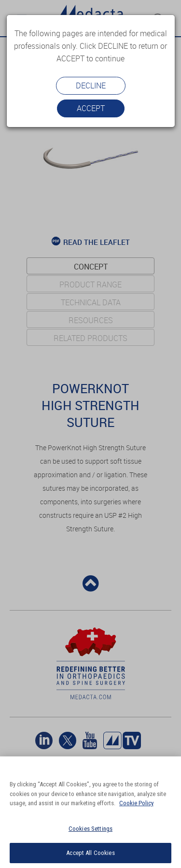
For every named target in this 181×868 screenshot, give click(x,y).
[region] (90, 812)
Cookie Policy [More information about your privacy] (136, 803)
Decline (91, 85)
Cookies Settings (90, 829)
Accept (91, 108)
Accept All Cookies (90, 853)
